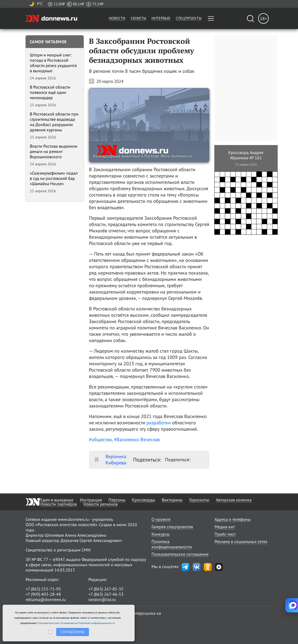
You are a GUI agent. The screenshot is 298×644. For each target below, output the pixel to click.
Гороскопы (199, 500)
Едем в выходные (57, 500)
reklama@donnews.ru (46, 599)
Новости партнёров (59, 504)
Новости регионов (101, 504)
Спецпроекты (189, 18)
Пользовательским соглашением (56, 623)
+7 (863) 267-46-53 (106, 594)
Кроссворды (144, 500)
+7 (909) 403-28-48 (43, 594)
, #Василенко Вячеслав (136, 439)
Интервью (161, 18)
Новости (117, 18)
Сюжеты (138, 18)
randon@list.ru (102, 599)
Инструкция (91, 500)
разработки (159, 423)
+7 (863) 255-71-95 (43, 589)
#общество (100, 439)
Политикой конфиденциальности (96, 623)
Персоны (117, 500)
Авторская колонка (234, 500)
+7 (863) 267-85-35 (106, 589)
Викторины (172, 500)
